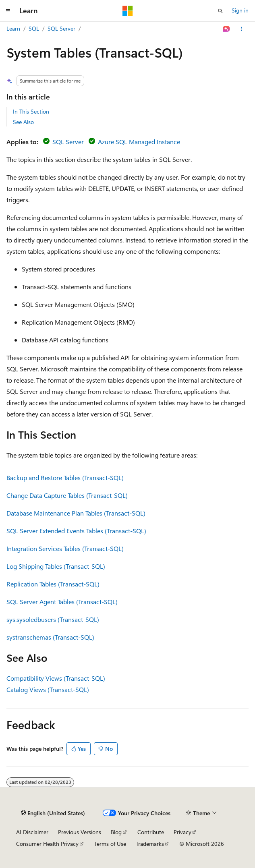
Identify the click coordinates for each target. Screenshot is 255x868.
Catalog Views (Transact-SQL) (48, 689)
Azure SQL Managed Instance (139, 142)
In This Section (31, 111)
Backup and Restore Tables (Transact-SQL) (65, 478)
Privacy (182, 832)
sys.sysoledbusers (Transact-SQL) (53, 619)
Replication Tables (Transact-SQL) (53, 584)
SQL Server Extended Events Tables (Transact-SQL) (76, 531)
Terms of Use (110, 844)
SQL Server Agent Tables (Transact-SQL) (62, 602)
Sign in (240, 10)
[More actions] (242, 29)
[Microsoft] (128, 11)
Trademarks (150, 844)
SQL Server (61, 28)
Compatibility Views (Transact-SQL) (56, 678)
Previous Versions (80, 832)
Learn (13, 28)
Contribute (151, 832)
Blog (116, 832)
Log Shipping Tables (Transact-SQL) (56, 566)
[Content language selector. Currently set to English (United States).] (53, 813)
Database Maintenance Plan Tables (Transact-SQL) (76, 513)
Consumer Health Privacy (47, 844)
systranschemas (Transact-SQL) (50, 637)
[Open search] (220, 11)
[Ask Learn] (227, 29)
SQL (34, 28)
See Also (23, 122)
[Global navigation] (8, 11)
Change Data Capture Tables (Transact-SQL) (67, 495)
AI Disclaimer (32, 832)
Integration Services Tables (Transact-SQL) (65, 548)
